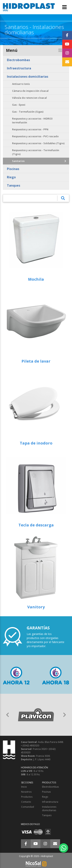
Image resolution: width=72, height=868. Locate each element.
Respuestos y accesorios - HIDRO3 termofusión (32, 120)
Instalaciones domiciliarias (28, 77)
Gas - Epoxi (19, 105)
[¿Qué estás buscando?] (30, 198)
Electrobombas (18, 60)
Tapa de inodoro (36, 443)
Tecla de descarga (36, 525)
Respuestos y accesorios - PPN (30, 129)
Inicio (24, 787)
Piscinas (13, 169)
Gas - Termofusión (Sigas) (28, 112)
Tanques (14, 185)
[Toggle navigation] (64, 7)
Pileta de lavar (36, 361)
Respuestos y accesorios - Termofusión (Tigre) (36, 152)
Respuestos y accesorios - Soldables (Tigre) (38, 143)
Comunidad (27, 807)
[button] (7, 715)
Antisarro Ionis (21, 84)
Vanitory (36, 607)
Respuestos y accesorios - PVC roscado (35, 136)
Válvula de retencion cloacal (29, 98)
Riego (11, 177)
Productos (27, 797)
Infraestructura (19, 68)
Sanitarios (18, 161)
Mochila (36, 279)
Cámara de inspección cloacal (30, 91)
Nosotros (26, 792)
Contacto (26, 802)
